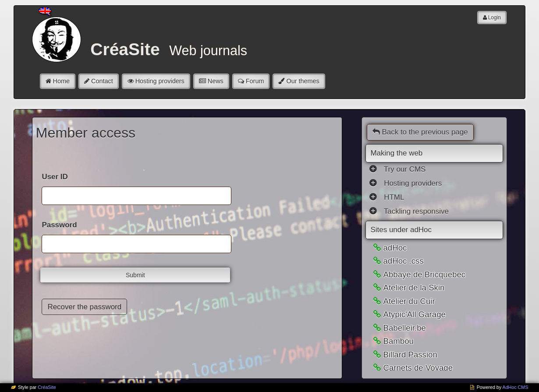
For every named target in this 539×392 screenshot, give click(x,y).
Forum (255, 81)
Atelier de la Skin (414, 288)
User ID (55, 177)
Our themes (303, 81)
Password (59, 225)
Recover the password (84, 307)
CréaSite (47, 387)
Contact (102, 81)
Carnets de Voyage (418, 368)
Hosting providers (160, 81)
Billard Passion (410, 355)
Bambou (398, 341)
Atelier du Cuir (409, 301)
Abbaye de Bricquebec (424, 274)
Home (61, 81)
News (216, 81)
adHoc (395, 248)
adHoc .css (403, 261)
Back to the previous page (420, 132)
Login (495, 18)
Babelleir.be (404, 328)
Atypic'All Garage (414, 314)
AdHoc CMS (516, 387)
